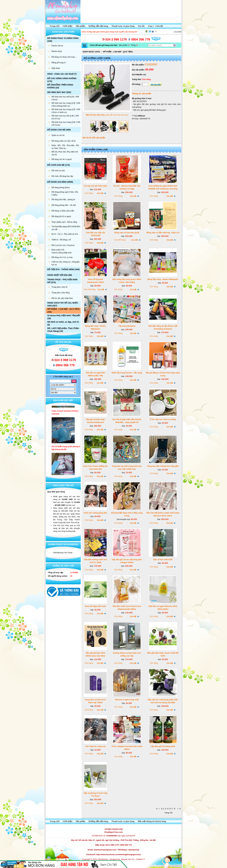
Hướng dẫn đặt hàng (98, 26)
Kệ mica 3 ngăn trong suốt (127, 700)
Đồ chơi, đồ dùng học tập (62, 176)
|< (157, 809)
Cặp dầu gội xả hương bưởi (163, 746)
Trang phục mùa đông (61, 293)
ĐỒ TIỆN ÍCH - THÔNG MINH (61, 269)
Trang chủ (53, 26)
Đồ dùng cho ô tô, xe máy (62, 257)
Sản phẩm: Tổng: (113, 45)
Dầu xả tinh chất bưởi (163, 560)
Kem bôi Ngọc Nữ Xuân (95, 606)
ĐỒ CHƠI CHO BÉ (56, 165)
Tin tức (141, 26)
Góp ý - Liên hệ (155, 26)
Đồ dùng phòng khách (61, 187)
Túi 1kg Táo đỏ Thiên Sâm (95, 186)
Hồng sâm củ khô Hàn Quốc (127, 233)
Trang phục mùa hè (60, 287)
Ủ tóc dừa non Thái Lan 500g (163, 419)
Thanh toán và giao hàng (123, 26)
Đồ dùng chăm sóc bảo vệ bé (64, 141)
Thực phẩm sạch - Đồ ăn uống (64, 222)
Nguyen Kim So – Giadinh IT (133, 859)
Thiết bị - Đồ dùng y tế (61, 240)
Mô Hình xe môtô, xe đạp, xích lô (63, 322)
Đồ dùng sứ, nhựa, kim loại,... (64, 57)
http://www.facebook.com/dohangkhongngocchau (118, 854)
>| (180, 809)
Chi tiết (101, 193)
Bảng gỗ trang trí (59, 63)
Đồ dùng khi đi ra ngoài (61, 216)
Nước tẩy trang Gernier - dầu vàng (127, 373)
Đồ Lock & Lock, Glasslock (63, 245)
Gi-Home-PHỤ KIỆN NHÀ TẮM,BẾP (64, 316)
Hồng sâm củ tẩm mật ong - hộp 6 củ (163, 233)
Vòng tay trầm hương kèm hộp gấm (163, 466)
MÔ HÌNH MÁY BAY (57, 92)
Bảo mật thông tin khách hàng (152, 821)
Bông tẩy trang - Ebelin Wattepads (163, 279)
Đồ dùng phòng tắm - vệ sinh (64, 205)
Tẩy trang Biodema (127, 326)
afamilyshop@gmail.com (105, 850)
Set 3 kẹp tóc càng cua (95, 746)
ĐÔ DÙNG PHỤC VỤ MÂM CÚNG (63, 38)
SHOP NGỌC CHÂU (91, 52)
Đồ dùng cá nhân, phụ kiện (63, 211)
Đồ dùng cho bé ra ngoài (62, 159)
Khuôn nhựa (57, 51)
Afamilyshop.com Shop (63, 553)
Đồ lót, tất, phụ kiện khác (62, 298)
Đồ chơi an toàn (58, 171)
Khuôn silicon (57, 46)
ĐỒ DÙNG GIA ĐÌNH (57, 182)
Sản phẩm (80, 26)
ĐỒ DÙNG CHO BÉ (56, 130)
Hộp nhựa (56, 68)
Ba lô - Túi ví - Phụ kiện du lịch (65, 234)
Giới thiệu (68, 26)
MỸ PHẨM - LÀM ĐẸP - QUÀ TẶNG (64, 309)
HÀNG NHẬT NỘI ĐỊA (57, 275)
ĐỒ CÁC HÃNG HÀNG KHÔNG (62, 78)
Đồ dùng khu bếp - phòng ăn (63, 199)
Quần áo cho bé (58, 135)
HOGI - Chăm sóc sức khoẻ (60, 74)
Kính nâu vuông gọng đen (95, 513)
